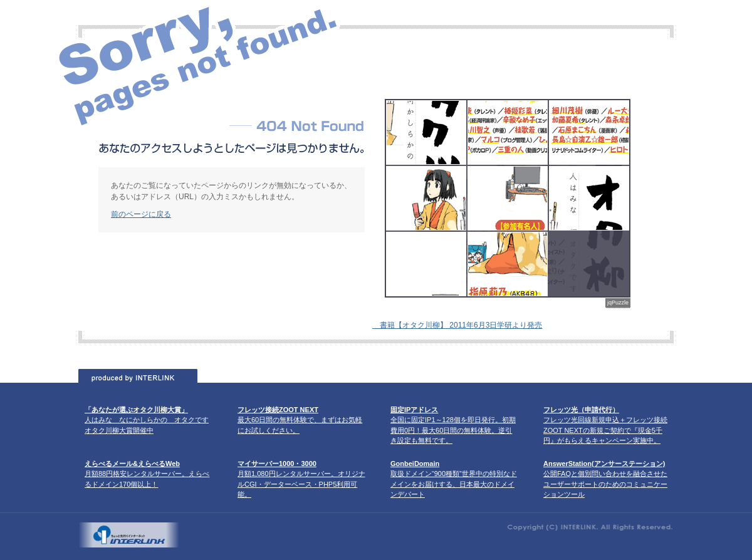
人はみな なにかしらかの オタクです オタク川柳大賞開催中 (147, 420)
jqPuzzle (618, 303)
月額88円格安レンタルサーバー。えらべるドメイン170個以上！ (147, 474)
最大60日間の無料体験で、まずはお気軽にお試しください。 (300, 420)
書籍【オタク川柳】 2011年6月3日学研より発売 (457, 325)
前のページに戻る (141, 214)
